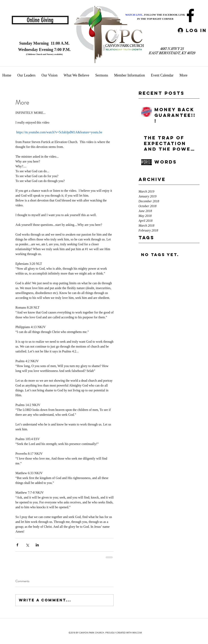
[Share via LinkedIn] (37, 545)
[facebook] (190, 15)
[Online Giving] (40, 20)
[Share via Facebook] (17, 545)
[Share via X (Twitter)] (27, 545)
